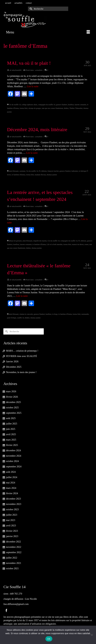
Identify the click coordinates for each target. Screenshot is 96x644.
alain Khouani (14, 171)
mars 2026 (11, 391)
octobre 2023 (12, 509)
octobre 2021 (12, 568)
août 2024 (11, 472)
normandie (85, 314)
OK (49, 639)
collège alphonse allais (29, 105)
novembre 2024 (14, 456)
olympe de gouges (35, 108)
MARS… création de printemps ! (22, 351)
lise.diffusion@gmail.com (16, 604)
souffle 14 (21, 318)
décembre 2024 (13, 450)
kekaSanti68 (16, 70)
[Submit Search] (31, 9)
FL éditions (43, 171)
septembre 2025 (14, 413)
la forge (55, 314)
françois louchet (53, 171)
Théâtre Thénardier (76, 108)
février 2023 (12, 531)
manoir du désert (78, 244)
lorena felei (24, 108)
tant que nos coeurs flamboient (52, 108)
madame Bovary (40, 175)
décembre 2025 (13, 402)
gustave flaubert (61, 105)
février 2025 (12, 445)
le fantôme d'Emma (18, 175)
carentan (22, 171)
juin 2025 (11, 429)
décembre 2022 (13, 542)
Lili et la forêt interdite (55, 244)
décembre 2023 (13, 499)
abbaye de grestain (15, 241)
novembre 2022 (14, 547)
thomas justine (52, 175)
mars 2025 (11, 440)
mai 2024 (11, 483)
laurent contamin (80, 105)
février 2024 (12, 493)
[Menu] (48, 32)
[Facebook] (6, 610)
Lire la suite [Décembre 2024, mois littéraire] (32, 153)
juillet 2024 (12, 477)
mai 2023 (11, 520)
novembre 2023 (14, 504)
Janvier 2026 (12, 362)
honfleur (71, 105)
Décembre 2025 (14, 367)
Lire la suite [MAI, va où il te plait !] (33, 86)
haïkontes (75, 171)
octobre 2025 (12, 408)
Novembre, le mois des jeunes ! (21, 372)
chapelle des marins (40, 241)
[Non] (92, 635)
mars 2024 (11, 488)
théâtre (66, 108)
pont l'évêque (12, 318)
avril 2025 (11, 434)
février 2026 (12, 397)
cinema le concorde (26, 314)
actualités (39, 70)
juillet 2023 (12, 515)
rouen (86, 244)
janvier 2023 (12, 536)
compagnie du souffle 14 (47, 105)
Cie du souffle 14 (15, 105)
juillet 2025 (12, 424)
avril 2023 (11, 526)
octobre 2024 (12, 461)
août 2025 (11, 418)
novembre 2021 (14, 563)
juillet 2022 (12, 558)
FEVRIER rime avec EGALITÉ (21, 356)
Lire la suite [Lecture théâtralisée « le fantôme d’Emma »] (22, 296)
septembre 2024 (14, 467)
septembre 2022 (14, 552)
